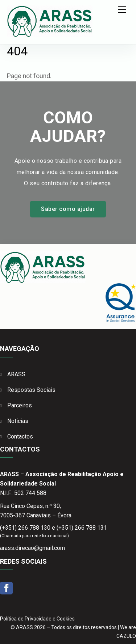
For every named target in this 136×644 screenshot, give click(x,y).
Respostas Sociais (31, 390)
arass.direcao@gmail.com (32, 548)
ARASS (16, 374)
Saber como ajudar (68, 209)
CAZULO (126, 636)
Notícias (18, 421)
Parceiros (20, 405)
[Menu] (122, 10)
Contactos (20, 437)
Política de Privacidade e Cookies (37, 619)
